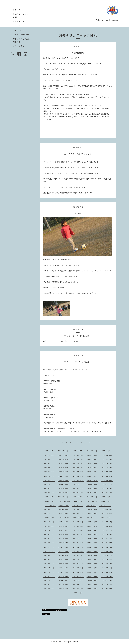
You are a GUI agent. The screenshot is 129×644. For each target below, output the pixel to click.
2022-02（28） (49, 493)
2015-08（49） (93, 551)
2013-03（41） (78, 576)
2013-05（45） (49, 576)
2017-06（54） (64, 534)
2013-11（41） (107, 568)
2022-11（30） (64, 484)
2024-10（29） (93, 463)
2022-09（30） (93, 484)
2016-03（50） (64, 547)
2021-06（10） (92, 497)
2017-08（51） (107, 530)
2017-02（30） (49, 539)
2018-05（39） (49, 526)
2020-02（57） (78, 509)
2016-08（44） (64, 543)
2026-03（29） (63, 451)
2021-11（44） (93, 493)
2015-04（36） (78, 555)
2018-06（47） (107, 522)
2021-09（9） (49, 497)
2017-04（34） (93, 534)
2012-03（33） (107, 585)
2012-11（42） (64, 580)
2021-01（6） (93, 501)
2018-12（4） (92, 518)
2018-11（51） (106, 518)
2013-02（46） (93, 576)
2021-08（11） (63, 497)
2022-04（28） (93, 488)
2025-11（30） (49, 455)
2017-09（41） (93, 530)
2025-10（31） (64, 455)
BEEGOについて (20, 30)
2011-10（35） (107, 589)
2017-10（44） (78, 530)
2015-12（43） (107, 547)
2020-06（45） (49, 509)
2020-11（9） (51, 505)
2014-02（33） (64, 568)
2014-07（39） (64, 564)
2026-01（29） (92, 451)
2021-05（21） (107, 497)
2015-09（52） (78, 551)
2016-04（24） (49, 547)
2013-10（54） (49, 572)
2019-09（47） (78, 514)
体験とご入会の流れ (21, 35)
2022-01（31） (64, 493)
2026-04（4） (49, 451)
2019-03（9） (78, 518)
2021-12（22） (78, 493)
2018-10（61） (49, 522)
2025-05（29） (64, 459)
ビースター (59, 642)
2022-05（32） (78, 488)
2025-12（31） (107, 451)
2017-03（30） (107, 534)
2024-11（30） (78, 463)
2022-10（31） (78, 484)
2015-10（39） (64, 551)
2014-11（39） (78, 559)
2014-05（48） (93, 564)
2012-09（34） (93, 580)
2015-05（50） (64, 555)
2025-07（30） (107, 455)
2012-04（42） (93, 585)
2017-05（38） (78, 534)
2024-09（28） (107, 463)
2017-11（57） (64, 530)
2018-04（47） (64, 526)
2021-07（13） (78, 497)
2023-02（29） (93, 480)
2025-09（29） (78, 455)
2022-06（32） (64, 488)
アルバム (17, 26)
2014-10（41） (93, 559)
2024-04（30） (107, 468)
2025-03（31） (93, 459)
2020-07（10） (105, 505)
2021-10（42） (107, 493)
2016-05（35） (107, 543)
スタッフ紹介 (19, 46)
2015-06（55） (49, 555)
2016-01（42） (93, 547)
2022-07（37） (49, 488)
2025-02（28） (107, 459)
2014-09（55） (107, 559)
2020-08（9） (91, 505)
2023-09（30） (64, 476)
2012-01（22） (64, 589)
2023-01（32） (107, 480)
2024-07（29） (64, 468)
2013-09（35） (64, 572)
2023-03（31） (78, 480)
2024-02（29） (64, 472)
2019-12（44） (107, 509)
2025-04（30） (78, 459)
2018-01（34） (107, 526)
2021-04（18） (51, 501)
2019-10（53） (64, 514)
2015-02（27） (107, 555)
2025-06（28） (49, 459)
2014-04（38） (107, 564)
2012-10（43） (78, 580)
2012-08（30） (107, 580)
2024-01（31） (78, 472)
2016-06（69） (93, 543)
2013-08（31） (78, 572)
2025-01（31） (49, 463)
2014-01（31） (78, 568)
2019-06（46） (51, 518)
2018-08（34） (78, 522)
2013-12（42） (93, 568)
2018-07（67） (93, 522)
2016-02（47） (78, 547)
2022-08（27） (107, 484)
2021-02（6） (79, 501)
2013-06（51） (107, 572)
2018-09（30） (64, 522)
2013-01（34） (107, 576)
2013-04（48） (64, 576)
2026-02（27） (78, 451)
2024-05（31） (93, 468)
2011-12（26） (78, 589)
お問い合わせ (19, 21)
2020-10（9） (64, 505)
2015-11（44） (49, 551)
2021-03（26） (65, 501)
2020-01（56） (93, 509)
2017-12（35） (49, 530)
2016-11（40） (93, 539)
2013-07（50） (93, 572)
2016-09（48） (49, 543)
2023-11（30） (107, 472)
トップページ (19, 10)
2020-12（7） (106, 501)
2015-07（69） (107, 551)
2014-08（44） (49, 564)
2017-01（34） (64, 539)
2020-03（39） (64, 509)
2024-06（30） (78, 468)
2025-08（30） (93, 455)
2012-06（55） (64, 585)
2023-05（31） (49, 480)
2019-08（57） (93, 514)
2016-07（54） (78, 543)
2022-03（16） (107, 488)
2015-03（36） (93, 555)
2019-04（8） (65, 518)
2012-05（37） (78, 585)
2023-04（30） (64, 480)
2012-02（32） (49, 589)
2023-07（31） (93, 476)
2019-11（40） (49, 514)
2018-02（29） (93, 526)
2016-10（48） (107, 539)
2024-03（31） (49, 472)
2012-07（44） (49, 585)
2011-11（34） (93, 589)
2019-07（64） (107, 514)
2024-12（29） (64, 463)
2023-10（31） (49, 476)
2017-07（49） (49, 534)
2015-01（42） (49, 559)
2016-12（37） (78, 539)
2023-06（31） (107, 476)
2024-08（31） (49, 468)
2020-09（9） (78, 505)
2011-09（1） (78, 593)
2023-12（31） (93, 472)
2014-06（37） (78, 564)
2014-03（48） (49, 568)
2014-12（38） (64, 559)
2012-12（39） (49, 580)
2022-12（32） (49, 484)
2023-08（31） (78, 476)
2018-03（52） (78, 526)
